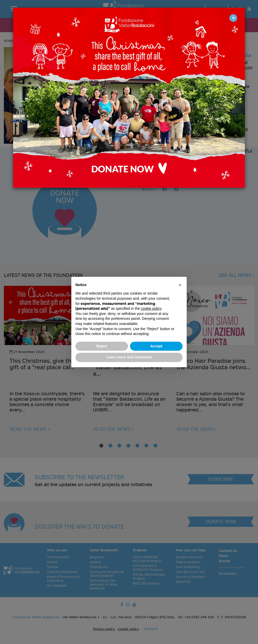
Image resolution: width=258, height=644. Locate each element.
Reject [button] (102, 346)
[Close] (233, 18)
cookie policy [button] (151, 308)
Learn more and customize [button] (129, 357)
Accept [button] (156, 346)
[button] (180, 285)
